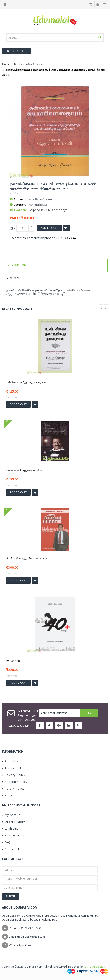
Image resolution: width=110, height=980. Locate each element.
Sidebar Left (17, 51)
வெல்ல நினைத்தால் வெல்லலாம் (26, 558)
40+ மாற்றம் (13, 661)
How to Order (13, 835)
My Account (12, 815)
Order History (14, 822)
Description (16, 265)
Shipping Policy (15, 782)
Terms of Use (13, 768)
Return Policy (13, 789)
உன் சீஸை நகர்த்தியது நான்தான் (26, 382)
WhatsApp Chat (21, 945)
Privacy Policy (14, 775)
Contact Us (11, 849)
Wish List (10, 829)
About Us (10, 761)
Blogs (7, 795)
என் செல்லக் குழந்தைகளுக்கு (24, 470)
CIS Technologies (94, 967)
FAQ (6, 842)
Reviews (13, 278)
